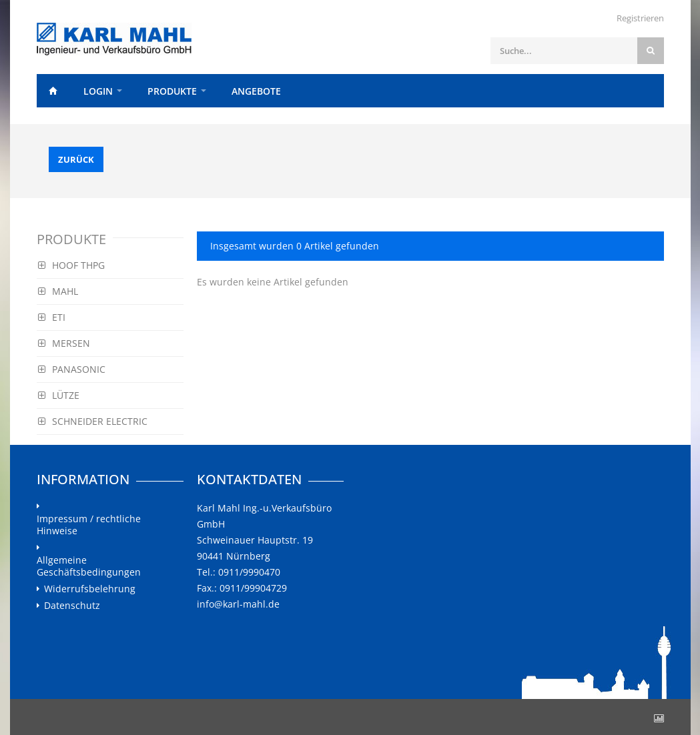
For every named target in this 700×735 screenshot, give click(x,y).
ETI (52, 317)
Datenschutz (72, 606)
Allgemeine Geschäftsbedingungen (89, 566)
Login (98, 91)
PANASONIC (72, 369)
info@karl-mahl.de (238, 604)
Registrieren (640, 18)
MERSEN (64, 343)
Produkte (172, 91)
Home (53, 91)
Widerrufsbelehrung (90, 589)
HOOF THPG (71, 265)
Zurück (76, 159)
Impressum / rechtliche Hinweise (89, 525)
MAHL (58, 291)
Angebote (256, 91)
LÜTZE (59, 395)
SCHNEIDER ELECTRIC (93, 421)
